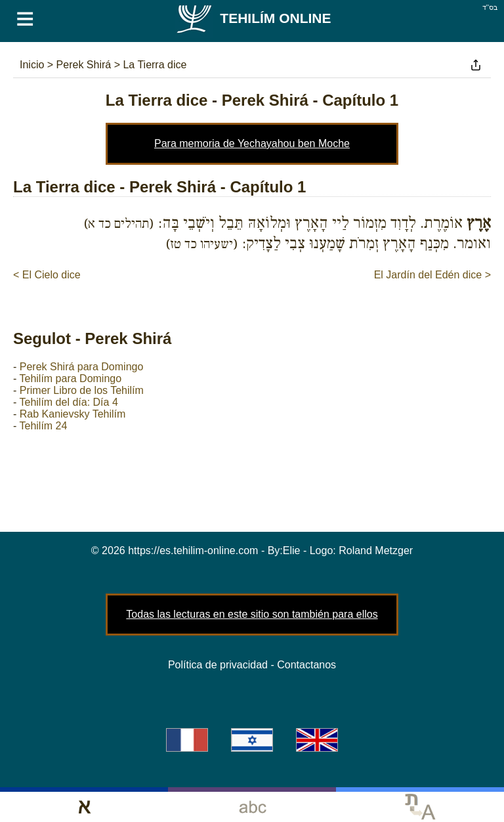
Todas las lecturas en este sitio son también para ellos (252, 614)
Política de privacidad (218, 665)
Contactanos (306, 665)
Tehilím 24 (43, 426)
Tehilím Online (253, 18)
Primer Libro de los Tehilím (82, 390)
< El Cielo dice (47, 275)
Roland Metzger (376, 551)
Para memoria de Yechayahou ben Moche (252, 143)
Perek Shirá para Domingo (82, 367)
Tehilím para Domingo (70, 379)
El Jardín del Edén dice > (432, 275)
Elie (292, 551)
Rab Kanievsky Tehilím (73, 414)
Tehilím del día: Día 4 (68, 402)
